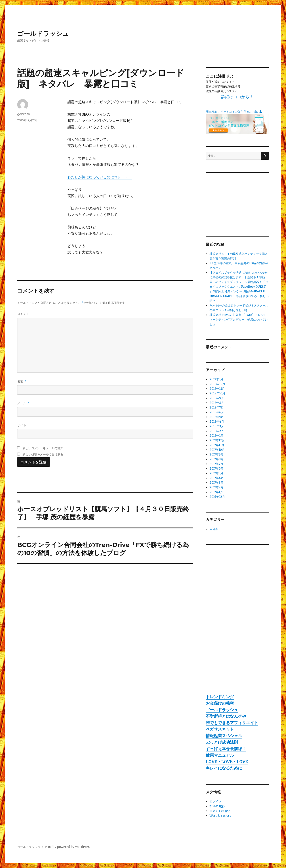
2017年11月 (217, 445)
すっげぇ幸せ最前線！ (226, 749)
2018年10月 (217, 393)
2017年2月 (217, 487)
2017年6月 (217, 469)
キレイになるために (224, 768)
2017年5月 (216, 473)
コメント (23, 314)
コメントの (220, 811)
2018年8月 (217, 403)
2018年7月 (217, 407)
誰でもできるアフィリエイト (232, 723)
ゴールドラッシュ (43, 34)
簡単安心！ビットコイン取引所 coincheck (234, 112)
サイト (22, 425)
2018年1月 (217, 436)
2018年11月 (217, 389)
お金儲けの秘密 (220, 703)
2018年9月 (217, 398)
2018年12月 (217, 384)
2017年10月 (217, 450)
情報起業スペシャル (224, 736)
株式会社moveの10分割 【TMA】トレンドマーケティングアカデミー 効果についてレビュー (239, 320)
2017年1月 (216, 492)
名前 (22, 381)
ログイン (215, 801)
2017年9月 (217, 454)
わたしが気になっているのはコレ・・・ (100, 177)
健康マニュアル (220, 755)
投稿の (217, 806)
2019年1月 (216, 379)
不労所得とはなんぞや (226, 716)
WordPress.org (221, 816)
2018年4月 (217, 422)
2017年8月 (217, 459)
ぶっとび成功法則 (222, 742)
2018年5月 (217, 417)
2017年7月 (216, 464)
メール (23, 403)
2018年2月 (217, 431)
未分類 (214, 529)
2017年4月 (217, 478)
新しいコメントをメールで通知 (43, 448)
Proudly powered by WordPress (68, 847)
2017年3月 (217, 483)
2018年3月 (217, 426)
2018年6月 (217, 412)
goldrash (24, 114)
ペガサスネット (220, 729)
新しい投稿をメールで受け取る (43, 454)
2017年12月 (217, 440)
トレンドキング (220, 697)
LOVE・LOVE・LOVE (227, 762)
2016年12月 (217, 497)
